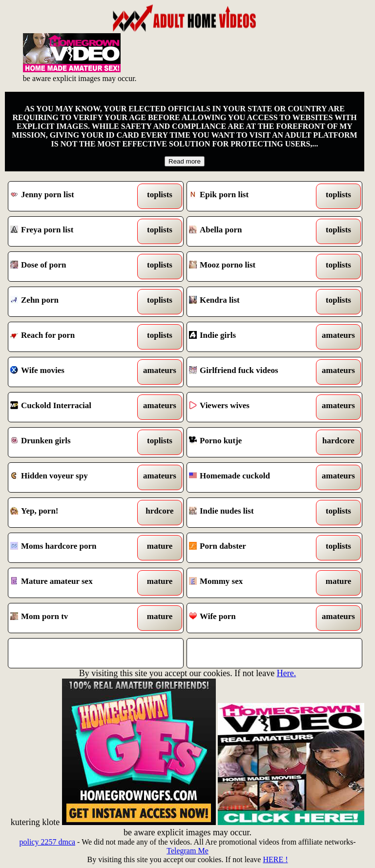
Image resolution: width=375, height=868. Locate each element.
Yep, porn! (73, 513)
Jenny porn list (73, 196)
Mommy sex (252, 583)
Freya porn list (73, 231)
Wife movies (73, 372)
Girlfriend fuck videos (252, 372)
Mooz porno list (252, 267)
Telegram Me (187, 851)
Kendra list (252, 302)
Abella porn (252, 231)
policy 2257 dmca (47, 842)
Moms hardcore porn (73, 548)
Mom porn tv (73, 618)
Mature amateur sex (73, 583)
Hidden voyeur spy (73, 477)
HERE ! (275, 859)
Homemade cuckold (252, 477)
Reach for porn (73, 337)
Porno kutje (252, 442)
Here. (286, 673)
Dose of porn (73, 267)
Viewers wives (252, 407)
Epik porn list (252, 196)
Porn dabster (252, 548)
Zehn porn (73, 302)
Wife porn (252, 618)
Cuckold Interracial (73, 407)
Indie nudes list (252, 513)
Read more (185, 161)
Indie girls (252, 337)
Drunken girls (73, 442)
